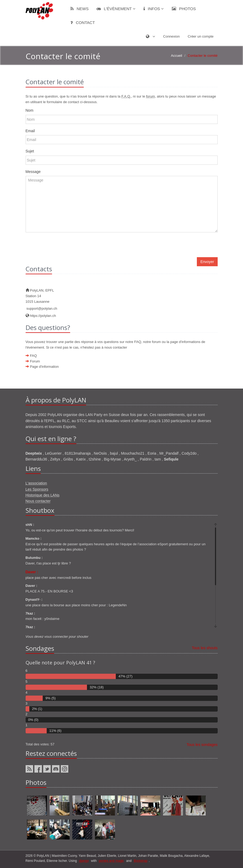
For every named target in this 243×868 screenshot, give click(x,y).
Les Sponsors (37, 489)
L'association (36, 483)
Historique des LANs (43, 495)
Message (33, 172)
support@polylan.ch (41, 308)
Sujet (30, 151)
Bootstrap (140, 861)
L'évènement (116, 9)
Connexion (172, 36)
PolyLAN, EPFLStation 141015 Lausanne (40, 296)
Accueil (177, 56)
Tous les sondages (202, 745)
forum (150, 96)
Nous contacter (38, 501)
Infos (154, 9)
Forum (35, 361)
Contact (83, 23)
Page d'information (44, 367)
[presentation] (66, 247)
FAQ (33, 356)
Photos (184, 9)
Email (30, 131)
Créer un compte (201, 36)
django (84, 861)
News (79, 9)
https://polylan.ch (41, 316)
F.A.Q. (126, 96)
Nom (30, 110)
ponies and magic (111, 861)
